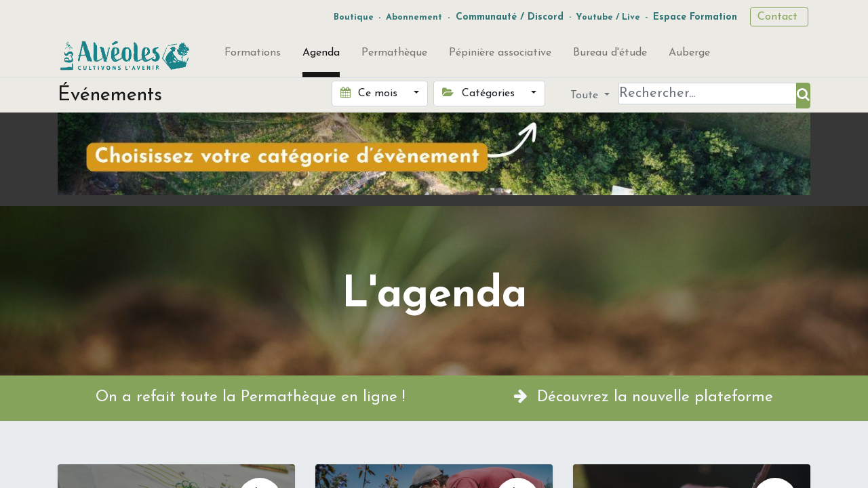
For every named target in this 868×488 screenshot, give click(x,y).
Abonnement (414, 17)
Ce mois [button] (371, 93)
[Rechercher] (803, 96)
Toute (586, 96)
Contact (779, 17)
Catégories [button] (480, 93)
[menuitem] (253, 56)
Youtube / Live (608, 17)
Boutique (354, 17)
